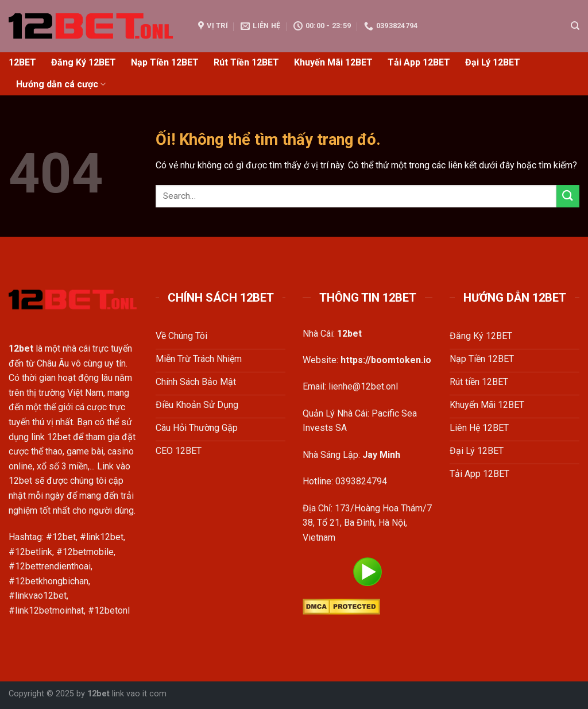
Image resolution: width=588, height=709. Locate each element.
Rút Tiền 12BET (246, 62)
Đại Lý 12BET (493, 62)
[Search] (575, 26)
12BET (22, 62)
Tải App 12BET (419, 62)
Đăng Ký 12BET (84, 62)
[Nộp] (568, 196)
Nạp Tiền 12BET (165, 62)
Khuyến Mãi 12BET (333, 62)
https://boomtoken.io (386, 360)
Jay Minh (381, 455)
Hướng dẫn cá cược (61, 84)
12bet (98, 694)
